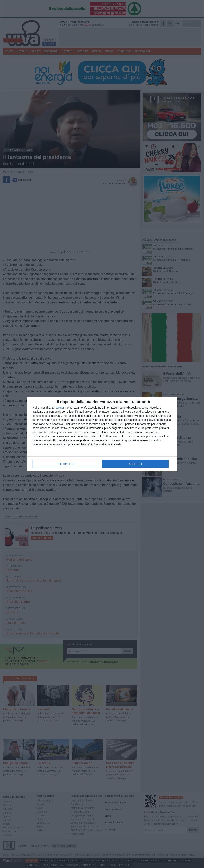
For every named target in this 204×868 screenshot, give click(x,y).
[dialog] (102, 434)
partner (60, 408)
